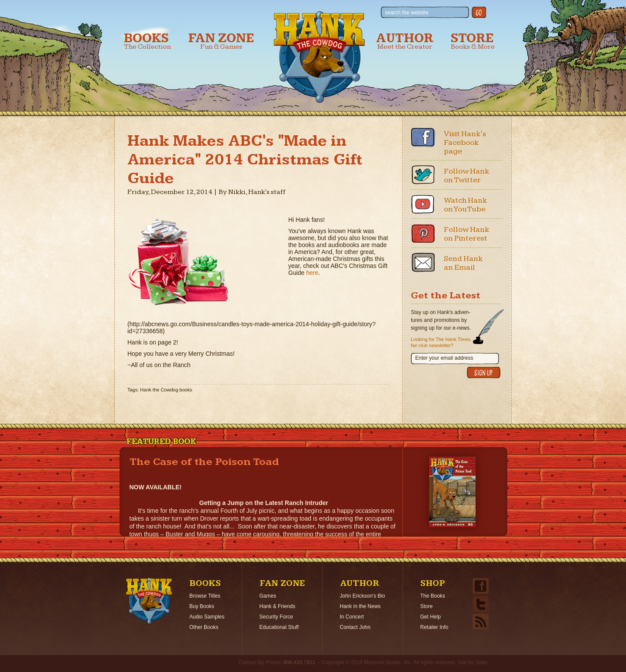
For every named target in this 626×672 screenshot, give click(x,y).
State (481, 662)
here (312, 273)
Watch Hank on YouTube (466, 205)
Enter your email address (444, 358)
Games (268, 596)
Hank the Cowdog (319, 57)
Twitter (423, 175)
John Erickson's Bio (363, 596)
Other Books (204, 627)
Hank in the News (360, 606)
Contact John (355, 627)
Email (423, 262)
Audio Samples (207, 617)
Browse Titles (205, 596)
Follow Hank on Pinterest (467, 234)
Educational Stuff (279, 627)
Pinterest (423, 233)
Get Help (431, 617)
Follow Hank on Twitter (467, 176)
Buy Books (202, 606)
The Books (433, 596)
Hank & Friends (278, 606)
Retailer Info (435, 627)
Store (473, 41)
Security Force (276, 617)
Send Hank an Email (463, 263)
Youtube (423, 204)
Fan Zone (221, 41)
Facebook (423, 137)
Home (149, 601)
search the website (407, 13)
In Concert (352, 617)
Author (405, 41)
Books (147, 41)
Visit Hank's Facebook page (465, 142)
